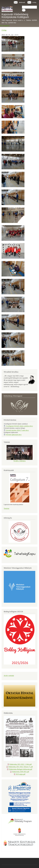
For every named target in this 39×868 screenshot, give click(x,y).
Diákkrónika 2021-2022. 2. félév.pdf (21, 764)
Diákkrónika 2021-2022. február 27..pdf (21, 767)
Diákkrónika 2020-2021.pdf (21, 772)
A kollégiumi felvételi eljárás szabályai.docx (19, 426)
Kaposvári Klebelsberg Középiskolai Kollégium (15, 16)
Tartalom (6, 508)
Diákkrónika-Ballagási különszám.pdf (20, 769)
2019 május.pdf (21, 774)
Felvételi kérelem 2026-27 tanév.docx (17, 430)
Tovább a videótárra (19, 461)
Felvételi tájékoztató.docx (14, 435)
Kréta (34, 2)
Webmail (22, 2)
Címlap (4, 30)
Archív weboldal (9, 676)
